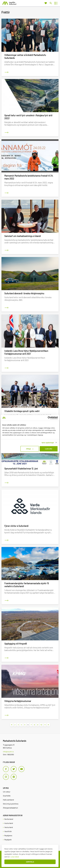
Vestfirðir (8, 831)
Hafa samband (8, 800)
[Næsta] (48, 725)
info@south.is (8, 752)
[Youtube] (21, 769)
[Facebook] (6, 769)
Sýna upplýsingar (48, 442)
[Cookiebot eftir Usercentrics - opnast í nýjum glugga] (49, 418)
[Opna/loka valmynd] (55, 3)
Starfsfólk (7, 796)
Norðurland (9, 819)
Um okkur (7, 792)
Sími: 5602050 (8, 754)
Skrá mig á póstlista (11, 804)
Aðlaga (30, 449)
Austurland (9, 823)
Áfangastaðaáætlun (10, 808)
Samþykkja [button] (30, 862)
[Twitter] (14, 769)
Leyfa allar (49, 449)
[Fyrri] (12, 725)
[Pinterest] (14, 777)
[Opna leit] (51, 3)
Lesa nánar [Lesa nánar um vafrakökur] (15, 857)
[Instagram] (6, 777)
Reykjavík (8, 840)
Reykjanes (8, 835)
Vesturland (9, 827)
